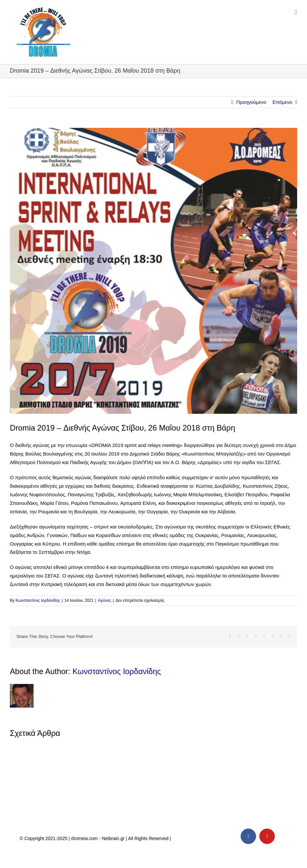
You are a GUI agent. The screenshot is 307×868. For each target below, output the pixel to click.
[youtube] (267, 836)
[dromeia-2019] (153, 271)
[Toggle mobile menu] (296, 13)
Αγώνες (105, 600)
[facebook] (248, 836)
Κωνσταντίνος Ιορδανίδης (38, 600)
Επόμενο (282, 102)
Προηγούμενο (251, 102)
